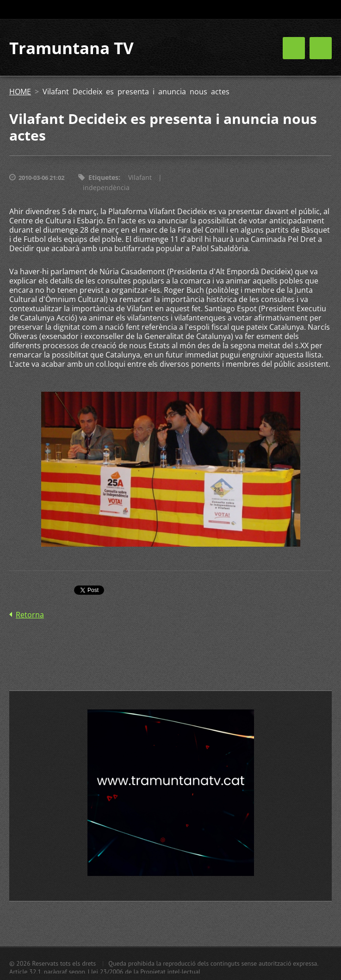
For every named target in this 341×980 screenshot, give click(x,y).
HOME (20, 92)
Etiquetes (103, 177)
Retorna (30, 615)
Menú (321, 48)
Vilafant (140, 177)
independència (106, 188)
